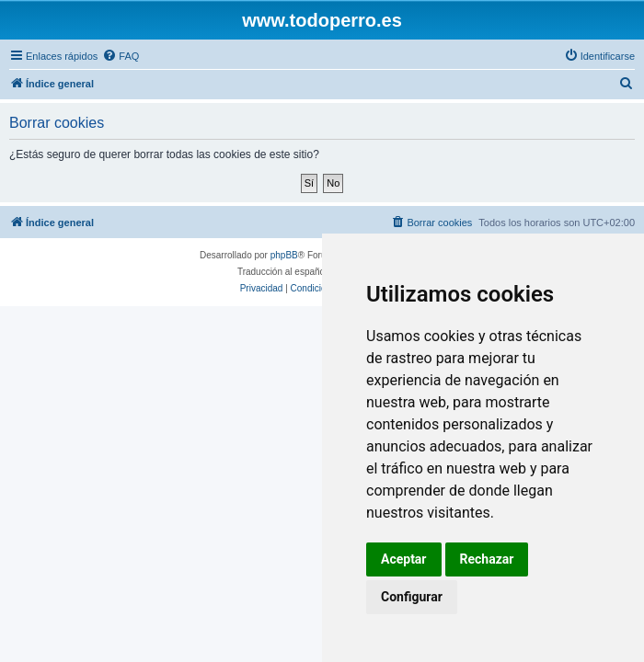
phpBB (284, 255)
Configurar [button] (412, 597)
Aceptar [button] (404, 559)
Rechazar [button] (487, 559)
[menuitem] (121, 56)
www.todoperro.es (322, 20)
